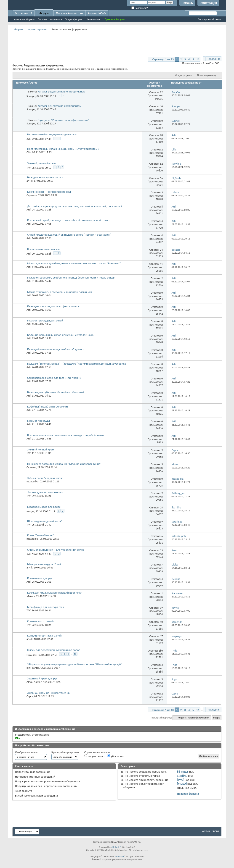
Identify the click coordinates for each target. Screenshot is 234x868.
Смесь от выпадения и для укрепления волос (56, 550)
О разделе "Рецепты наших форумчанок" (63, 120)
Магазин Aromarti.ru (69, 13)
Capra (30, 696)
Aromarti (119, 856)
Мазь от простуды (39, 421)
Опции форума (74, 19)
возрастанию (94, 756)
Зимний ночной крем (41, 449)
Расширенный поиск (210, 19)
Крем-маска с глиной (40, 621)
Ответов (154, 83)
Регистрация (208, 3)
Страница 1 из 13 (163, 59)
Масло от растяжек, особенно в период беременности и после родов (71, 277)
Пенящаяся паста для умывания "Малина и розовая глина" (64, 464)
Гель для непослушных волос (45, 177)
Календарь (56, 19)
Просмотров (154, 86)
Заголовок (22, 83)
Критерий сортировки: (66, 752)
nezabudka (32, 481)
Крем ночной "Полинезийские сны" (50, 192)
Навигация (93, 19)
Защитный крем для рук (42, 678)
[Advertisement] (117, 42)
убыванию (116, 756)
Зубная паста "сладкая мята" (45, 478)
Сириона (32, 195)
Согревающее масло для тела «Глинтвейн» (54, 378)
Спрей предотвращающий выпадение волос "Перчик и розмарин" (69, 235)
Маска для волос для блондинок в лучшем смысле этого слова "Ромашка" (74, 263)
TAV (28, 168)
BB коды (182, 772)
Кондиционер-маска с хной (44, 635)
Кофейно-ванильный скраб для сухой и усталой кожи (61, 335)
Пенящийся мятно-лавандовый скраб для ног (56, 349)
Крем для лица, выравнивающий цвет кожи (55, 593)
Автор (34, 83)
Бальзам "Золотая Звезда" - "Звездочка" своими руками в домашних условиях (77, 364)
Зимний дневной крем (41, 163)
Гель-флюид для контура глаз (45, 607)
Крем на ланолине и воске (44, 249)
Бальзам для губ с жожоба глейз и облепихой (56, 392)
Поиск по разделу (207, 75)
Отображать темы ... (28, 752)
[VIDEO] (182, 784)
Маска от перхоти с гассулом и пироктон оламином (60, 292)
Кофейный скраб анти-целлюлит (48, 406)
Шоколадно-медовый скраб (45, 521)
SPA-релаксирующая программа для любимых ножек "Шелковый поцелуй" (75, 664)
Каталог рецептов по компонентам (59, 106)
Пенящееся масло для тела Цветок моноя (53, 306)
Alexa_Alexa (33, 682)
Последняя (213, 59)
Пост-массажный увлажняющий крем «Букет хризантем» (63, 149)
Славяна (31, 467)
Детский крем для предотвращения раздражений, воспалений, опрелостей (75, 206)
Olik (29, 152)
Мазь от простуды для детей (45, 320)
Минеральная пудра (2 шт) (44, 564)
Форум (44, 13)
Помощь (187, 3)
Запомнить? (140, 8)
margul (30, 511)
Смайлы (182, 776)
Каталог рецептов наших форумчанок (61, 91)
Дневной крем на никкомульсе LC (48, 693)
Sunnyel (31, 96)
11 (198, 59)
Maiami (31, 596)
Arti (29, 139)
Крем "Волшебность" (40, 535)
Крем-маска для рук (40, 578)
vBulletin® (116, 847)
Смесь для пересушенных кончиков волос (54, 650)
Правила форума (188, 794)
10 (75, 654)
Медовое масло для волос (44, 507)
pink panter (33, 668)
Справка (42, 19)
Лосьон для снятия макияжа (45, 492)
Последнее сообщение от (186, 83)
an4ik (29, 181)
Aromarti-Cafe (97, 13)
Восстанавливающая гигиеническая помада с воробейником (65, 435)
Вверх (216, 718)
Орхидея (32, 655)
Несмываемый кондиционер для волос (52, 134)
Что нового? (24, 13)
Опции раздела (183, 75)
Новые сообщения (24, 19)
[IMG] (181, 780)
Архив (206, 831)
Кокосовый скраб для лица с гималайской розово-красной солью (68, 220)
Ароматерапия (37, 29)
